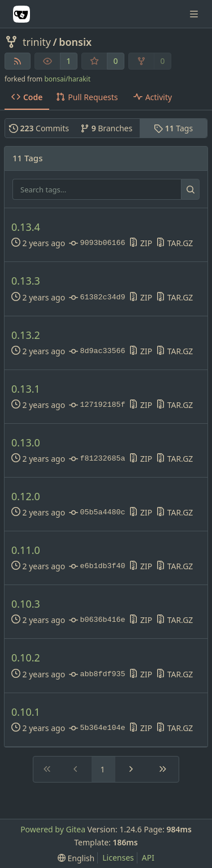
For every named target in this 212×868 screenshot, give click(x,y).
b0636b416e (97, 620)
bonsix (75, 42)
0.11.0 (26, 550)
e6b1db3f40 (97, 566)
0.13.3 (26, 281)
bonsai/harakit (67, 79)
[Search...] (190, 190)
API (148, 858)
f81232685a (97, 459)
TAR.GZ (174, 243)
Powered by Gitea (53, 829)
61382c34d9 (97, 298)
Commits (39, 128)
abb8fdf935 (97, 674)
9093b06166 (97, 243)
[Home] (21, 14)
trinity (37, 42)
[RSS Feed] (18, 61)
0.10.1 (26, 712)
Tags (173, 128)
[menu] (76, 858)
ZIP (140, 243)
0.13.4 (26, 227)
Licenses (118, 858)
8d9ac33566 (97, 351)
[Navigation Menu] (195, 14)
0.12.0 (26, 497)
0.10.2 (26, 658)
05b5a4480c (97, 513)
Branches (106, 128)
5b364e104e (97, 728)
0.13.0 (26, 443)
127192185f (97, 405)
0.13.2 (26, 335)
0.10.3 (26, 604)
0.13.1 (26, 389)
